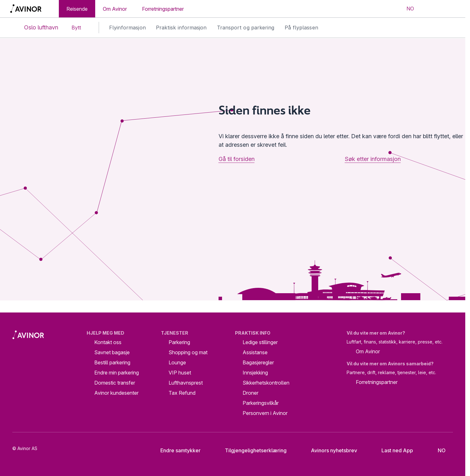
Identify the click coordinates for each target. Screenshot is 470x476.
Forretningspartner (163, 9)
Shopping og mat (188, 352)
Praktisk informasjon (181, 28)
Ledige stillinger (260, 342)
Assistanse (255, 352)
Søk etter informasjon (373, 159)
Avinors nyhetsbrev (329, 450)
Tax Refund (182, 393)
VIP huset (180, 373)
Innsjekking (255, 373)
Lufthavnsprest (186, 383)
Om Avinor (115, 9)
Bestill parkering (112, 362)
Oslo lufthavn (36, 28)
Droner (250, 393)
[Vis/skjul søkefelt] (429, 9)
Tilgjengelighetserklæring (251, 450)
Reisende (77, 9)
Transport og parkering (246, 28)
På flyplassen (301, 28)
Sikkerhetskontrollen (266, 383)
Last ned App (392, 450)
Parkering (179, 342)
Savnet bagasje (112, 352)
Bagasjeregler (258, 362)
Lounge (177, 362)
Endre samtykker (176, 450)
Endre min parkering (117, 373)
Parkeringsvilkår (261, 403)
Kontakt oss (108, 342)
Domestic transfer (115, 383)
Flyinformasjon (127, 28)
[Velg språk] (406, 9)
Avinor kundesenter (116, 393)
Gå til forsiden (237, 159)
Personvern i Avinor (265, 413)
